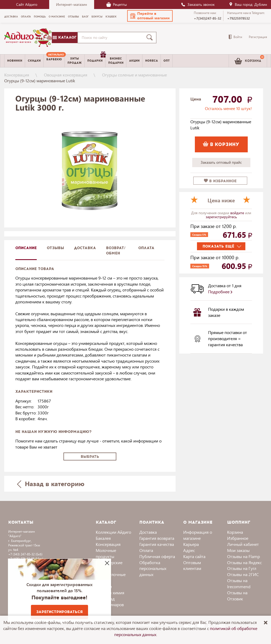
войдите (238, 213)
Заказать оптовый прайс (221, 162)
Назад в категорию (50, 484)
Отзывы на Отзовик (237, 596)
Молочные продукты (106, 553)
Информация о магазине (198, 535)
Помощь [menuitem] (40, 17)
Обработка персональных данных (153, 568)
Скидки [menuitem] (34, 61)
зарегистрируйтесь (221, 217)
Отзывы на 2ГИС (243, 574)
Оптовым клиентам (192, 565)
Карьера (191, 544)
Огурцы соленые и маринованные (134, 75)
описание (26, 248)
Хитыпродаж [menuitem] (75, 61)
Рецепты (117, 4)
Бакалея (103, 538)
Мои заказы (238, 550)
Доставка (148, 532)
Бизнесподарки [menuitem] (116, 61)
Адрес (189, 550)
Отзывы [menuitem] (74, 17)
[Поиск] (151, 38)
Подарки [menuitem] (96, 59)
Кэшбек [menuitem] (111, 17)
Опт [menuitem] (167, 61)
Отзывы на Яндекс (244, 562)
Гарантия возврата (157, 538)
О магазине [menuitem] (57, 17)
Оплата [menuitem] (26, 17)
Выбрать (90, 457)
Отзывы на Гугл (242, 568)
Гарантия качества (157, 544)
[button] (150, 16)
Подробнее (220, 292)
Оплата (146, 248)
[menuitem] (54, 61)
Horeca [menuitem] (151, 61)
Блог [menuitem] (85, 17)
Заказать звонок (198, 4)
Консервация (17, 75)
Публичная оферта (157, 556)
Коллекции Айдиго (113, 532)
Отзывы (55, 248)
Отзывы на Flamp (244, 556)
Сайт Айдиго (27, 4)
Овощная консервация (66, 75)
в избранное (220, 181)
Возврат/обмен (116, 251)
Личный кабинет (243, 544)
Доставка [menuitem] (11, 17)
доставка (85, 248)
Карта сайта (194, 556)
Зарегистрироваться (59, 612)
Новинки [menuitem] (15, 61)
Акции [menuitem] (134, 61)
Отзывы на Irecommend (239, 583)
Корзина (235, 532)
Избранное (238, 538)
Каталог (65, 37)
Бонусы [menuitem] (97, 17)
